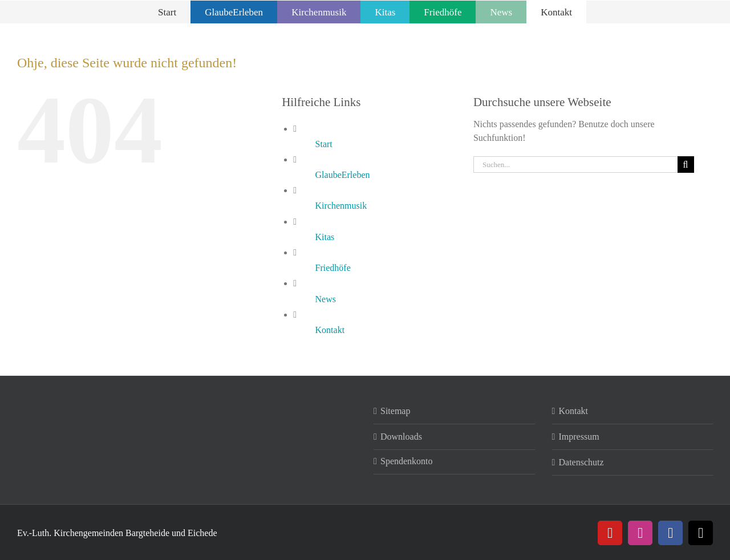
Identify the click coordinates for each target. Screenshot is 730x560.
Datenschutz (581, 462)
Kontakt (330, 330)
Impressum (579, 437)
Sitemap (395, 411)
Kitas (325, 237)
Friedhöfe (333, 268)
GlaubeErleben (343, 175)
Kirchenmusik (341, 206)
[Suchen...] (575, 165)
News (326, 299)
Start (324, 144)
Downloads (401, 437)
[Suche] (686, 165)
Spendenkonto (407, 461)
